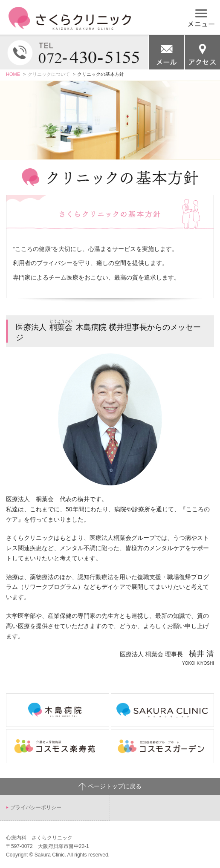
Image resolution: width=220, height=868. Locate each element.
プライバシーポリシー (36, 807)
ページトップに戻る (110, 787)
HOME (13, 74)
